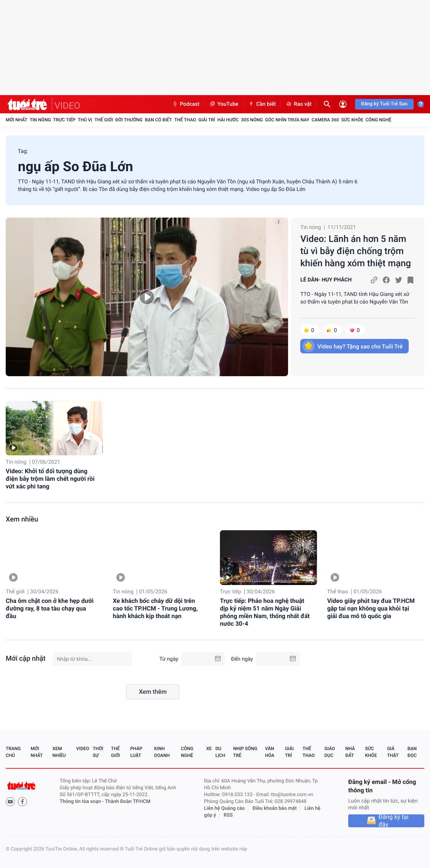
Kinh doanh (162, 752)
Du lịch (220, 752)
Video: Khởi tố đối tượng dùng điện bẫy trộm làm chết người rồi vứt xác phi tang (50, 479)
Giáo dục (330, 752)
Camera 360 (325, 120)
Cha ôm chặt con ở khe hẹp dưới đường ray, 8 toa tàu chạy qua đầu (50, 608)
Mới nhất (17, 120)
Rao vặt (299, 104)
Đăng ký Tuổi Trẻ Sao (384, 104)
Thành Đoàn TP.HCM (128, 802)
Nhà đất (350, 752)
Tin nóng (40, 120)
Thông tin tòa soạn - (82, 802)
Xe (209, 749)
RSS (228, 815)
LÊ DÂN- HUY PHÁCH (326, 280)
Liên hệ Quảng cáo (225, 808)
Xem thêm (153, 692)
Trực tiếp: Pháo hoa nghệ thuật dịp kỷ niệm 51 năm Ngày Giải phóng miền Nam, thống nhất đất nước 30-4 (265, 612)
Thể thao (185, 120)
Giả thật (393, 752)
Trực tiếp (64, 120)
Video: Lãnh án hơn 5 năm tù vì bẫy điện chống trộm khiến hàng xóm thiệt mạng (356, 251)
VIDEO (67, 106)
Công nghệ (378, 120)
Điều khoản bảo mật (275, 808)
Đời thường (129, 120)
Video (83, 749)
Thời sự (98, 752)
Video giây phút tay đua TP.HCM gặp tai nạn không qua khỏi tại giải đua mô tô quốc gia (371, 608)
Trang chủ (13, 752)
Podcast (186, 104)
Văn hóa (270, 752)
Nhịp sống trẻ (245, 752)
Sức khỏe (352, 120)
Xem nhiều (22, 519)
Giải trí (207, 120)
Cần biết (262, 104)
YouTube (224, 104)
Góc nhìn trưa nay (287, 120)
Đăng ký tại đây (394, 821)
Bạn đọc (412, 752)
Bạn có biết (158, 120)
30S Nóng (252, 120)
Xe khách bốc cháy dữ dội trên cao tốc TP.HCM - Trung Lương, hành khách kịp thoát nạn (155, 608)
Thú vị (85, 120)
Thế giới (104, 120)
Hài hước (228, 120)
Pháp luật (136, 752)
